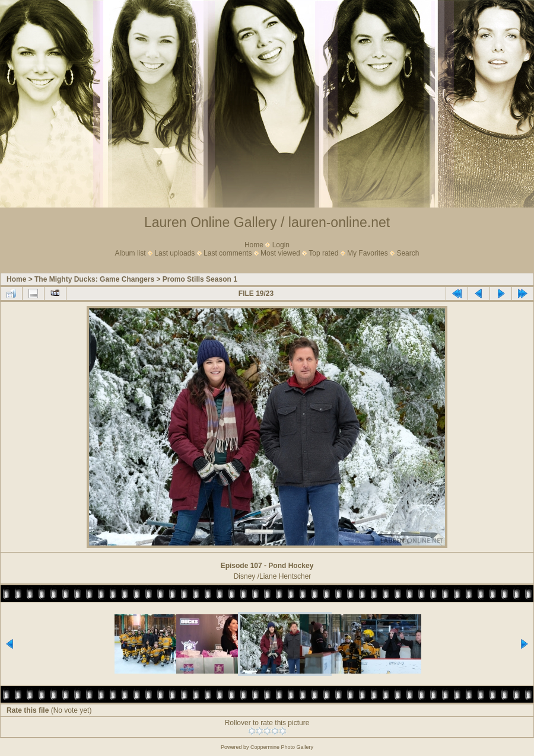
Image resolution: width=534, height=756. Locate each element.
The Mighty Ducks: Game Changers (94, 279)
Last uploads (174, 253)
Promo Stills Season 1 (200, 279)
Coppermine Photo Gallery (282, 747)
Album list (131, 253)
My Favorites (368, 253)
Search (408, 253)
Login (281, 245)
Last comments (228, 253)
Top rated (323, 253)
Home (254, 245)
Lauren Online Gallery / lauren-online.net (267, 222)
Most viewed (280, 253)
